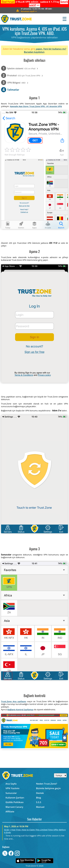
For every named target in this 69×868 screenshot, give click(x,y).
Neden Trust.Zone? (47, 784)
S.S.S (39, 802)
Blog (38, 798)
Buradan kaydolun (34, 52)
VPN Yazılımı (12, 788)
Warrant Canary (14, 807)
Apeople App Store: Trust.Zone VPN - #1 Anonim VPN (36, 106)
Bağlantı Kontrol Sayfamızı (20, 709)
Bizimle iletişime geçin (48, 788)
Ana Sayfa (11, 784)
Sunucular (11, 793)
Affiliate (10, 811)
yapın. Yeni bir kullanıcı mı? (51, 49)
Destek (40, 793)
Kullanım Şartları (15, 798)
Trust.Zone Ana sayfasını (14, 701)
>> (29, 11)
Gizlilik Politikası (15, 802)
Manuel (40, 807)
